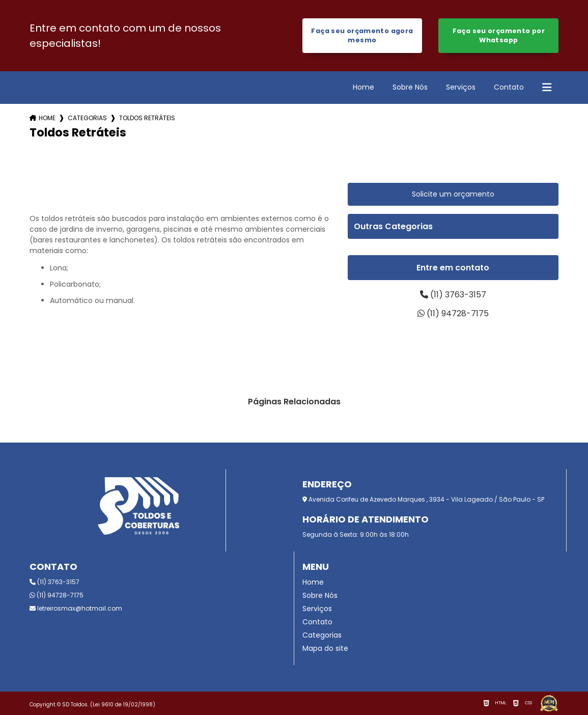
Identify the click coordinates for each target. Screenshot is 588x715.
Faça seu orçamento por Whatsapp (499, 35)
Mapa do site (325, 648)
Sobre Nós (410, 87)
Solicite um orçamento (453, 194)
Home (363, 87)
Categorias (87, 118)
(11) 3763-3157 (453, 295)
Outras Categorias (393, 226)
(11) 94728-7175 (453, 313)
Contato (509, 87)
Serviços (461, 87)
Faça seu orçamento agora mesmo (362, 35)
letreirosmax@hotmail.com (76, 608)
